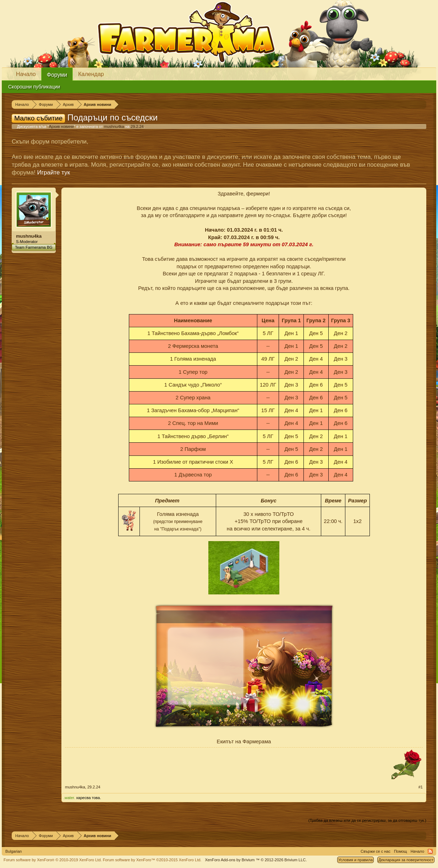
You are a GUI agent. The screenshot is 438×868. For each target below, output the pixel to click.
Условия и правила (355, 860)
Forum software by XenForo (53, 860)
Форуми (57, 75)
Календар (91, 74)
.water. (69, 798)
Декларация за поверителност (406, 860)
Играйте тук (54, 172)
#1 (421, 787)
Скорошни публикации (34, 87)
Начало (26, 74)
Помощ (401, 851)
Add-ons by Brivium (256, 860)
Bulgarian (13, 851)
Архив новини (61, 126)
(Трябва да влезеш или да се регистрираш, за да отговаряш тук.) (367, 820)
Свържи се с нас (376, 851)
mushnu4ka (114, 126)
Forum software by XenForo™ (152, 860)
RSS (430, 851)
